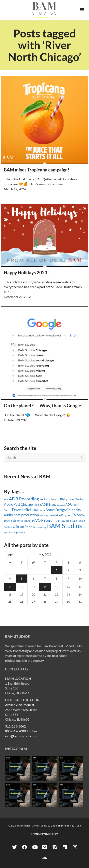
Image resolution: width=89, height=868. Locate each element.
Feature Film (28, 521)
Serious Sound (49, 499)
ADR (69, 504)
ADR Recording (24, 499)
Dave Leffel (22, 510)
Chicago (27, 504)
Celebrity (74, 510)
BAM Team (38, 510)
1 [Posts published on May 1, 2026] (57, 570)
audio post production (21, 515)
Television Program (60, 515)
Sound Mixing (77, 521)
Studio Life (10, 527)
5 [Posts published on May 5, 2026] (22, 578)
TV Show (79, 515)
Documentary (40, 527)
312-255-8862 (15, 726)
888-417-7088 (15, 731)
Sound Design (56, 510)
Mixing (37, 505)
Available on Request (20, 705)
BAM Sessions (13, 521)
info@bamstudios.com (21, 736)
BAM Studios (64, 526)
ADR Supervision (17, 532)
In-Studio (64, 521)
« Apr (10, 555)
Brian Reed (24, 527)
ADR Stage (49, 504)
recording (44, 515)
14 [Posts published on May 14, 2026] (45, 587)
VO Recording (46, 520)
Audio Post (12, 504)
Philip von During (72, 499)
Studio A (61, 505)
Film (6, 500)
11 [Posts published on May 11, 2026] (10, 587)
